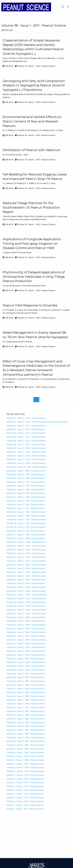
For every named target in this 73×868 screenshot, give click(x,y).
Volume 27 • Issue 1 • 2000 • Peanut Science (26, 614)
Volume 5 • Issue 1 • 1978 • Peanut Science (25, 779)
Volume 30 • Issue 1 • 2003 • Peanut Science (26, 591)
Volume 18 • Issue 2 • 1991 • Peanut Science (26, 677)
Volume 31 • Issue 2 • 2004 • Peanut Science (26, 580)
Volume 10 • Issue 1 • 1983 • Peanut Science (26, 741)
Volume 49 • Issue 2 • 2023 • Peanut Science (26, 437)
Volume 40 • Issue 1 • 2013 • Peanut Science (26, 516)
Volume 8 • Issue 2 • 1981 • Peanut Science (25, 752)
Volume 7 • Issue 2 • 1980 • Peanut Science (26, 760)
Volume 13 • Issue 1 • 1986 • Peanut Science (26, 719)
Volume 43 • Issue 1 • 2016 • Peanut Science (26, 493)
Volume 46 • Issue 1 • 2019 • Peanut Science (26, 471)
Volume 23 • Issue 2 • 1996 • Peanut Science (26, 640)
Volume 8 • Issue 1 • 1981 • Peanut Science (25, 756)
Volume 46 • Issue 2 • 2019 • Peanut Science (26, 463)
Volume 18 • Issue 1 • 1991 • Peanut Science (26, 681)
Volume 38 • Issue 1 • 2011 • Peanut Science (26, 531)
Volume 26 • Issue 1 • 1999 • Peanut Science (26, 621)
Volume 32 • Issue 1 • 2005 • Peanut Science (26, 576)
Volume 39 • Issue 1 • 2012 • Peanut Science (26, 523)
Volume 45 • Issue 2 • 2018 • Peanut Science (26, 474)
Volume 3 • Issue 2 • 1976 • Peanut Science (25, 790)
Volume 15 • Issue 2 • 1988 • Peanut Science (26, 700)
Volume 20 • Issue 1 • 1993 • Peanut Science (26, 666)
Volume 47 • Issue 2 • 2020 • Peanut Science (26, 456)
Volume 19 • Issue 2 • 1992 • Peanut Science (26, 670)
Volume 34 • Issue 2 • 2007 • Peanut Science (26, 557)
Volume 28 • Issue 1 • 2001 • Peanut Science (26, 606)
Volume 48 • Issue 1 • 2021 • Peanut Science (26, 448)
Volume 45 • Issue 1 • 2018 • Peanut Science (26, 478)
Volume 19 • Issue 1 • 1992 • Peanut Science (26, 674)
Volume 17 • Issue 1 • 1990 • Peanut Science (26, 689)
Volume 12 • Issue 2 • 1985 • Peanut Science (26, 723)
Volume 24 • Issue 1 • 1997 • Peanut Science (26, 636)
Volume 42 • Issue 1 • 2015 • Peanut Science (26, 501)
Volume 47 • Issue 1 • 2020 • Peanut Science (26, 459)
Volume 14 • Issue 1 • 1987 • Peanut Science (26, 711)
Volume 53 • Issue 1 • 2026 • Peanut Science (26, 418)
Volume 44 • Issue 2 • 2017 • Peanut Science (26, 482)
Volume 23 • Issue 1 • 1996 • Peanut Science (26, 644)
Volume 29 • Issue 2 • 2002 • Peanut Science (27, 595)
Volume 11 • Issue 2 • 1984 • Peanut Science (26, 730)
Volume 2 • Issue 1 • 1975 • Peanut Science (25, 801)
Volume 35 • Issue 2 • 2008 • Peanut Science (26, 550)
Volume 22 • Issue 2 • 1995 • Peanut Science (26, 647)
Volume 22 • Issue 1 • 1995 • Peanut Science (26, 651)
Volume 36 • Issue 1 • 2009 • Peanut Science (26, 546)
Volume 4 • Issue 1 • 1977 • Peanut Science (25, 786)
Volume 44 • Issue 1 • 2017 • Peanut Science (26, 486)
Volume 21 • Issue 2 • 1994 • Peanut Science (26, 655)
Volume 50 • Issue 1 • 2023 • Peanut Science (26, 433)
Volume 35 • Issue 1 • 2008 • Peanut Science (26, 553)
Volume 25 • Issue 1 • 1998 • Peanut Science (26, 629)
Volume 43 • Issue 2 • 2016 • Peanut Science (26, 489)
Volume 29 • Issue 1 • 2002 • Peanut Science (26, 598)
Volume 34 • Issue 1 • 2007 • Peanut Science (26, 561)
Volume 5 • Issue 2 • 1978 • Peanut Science (25, 775)
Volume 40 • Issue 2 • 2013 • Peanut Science (26, 512)
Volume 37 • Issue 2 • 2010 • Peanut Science (26, 535)
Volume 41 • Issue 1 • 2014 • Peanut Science (26, 508)
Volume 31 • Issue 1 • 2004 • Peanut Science (26, 583)
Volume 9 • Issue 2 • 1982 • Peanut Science (26, 745)
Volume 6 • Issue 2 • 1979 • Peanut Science (26, 768)
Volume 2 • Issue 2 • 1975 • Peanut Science (26, 798)
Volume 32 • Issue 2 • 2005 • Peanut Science (26, 572)
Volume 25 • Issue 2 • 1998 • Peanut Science (26, 625)
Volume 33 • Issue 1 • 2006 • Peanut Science (26, 568)
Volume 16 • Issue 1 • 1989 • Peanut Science (26, 696)
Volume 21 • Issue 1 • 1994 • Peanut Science (26, 659)
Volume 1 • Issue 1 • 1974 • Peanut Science (25, 809)
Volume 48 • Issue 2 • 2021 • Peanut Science (26, 444)
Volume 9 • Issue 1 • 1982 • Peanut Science (25, 749)
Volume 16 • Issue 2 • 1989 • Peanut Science (26, 692)
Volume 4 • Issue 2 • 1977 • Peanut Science (25, 783)
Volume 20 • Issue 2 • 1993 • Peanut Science (26, 662)
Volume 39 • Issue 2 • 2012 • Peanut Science (26, 520)
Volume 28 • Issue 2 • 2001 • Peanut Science (26, 602)
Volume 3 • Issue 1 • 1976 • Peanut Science (25, 794)
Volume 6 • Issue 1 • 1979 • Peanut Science (25, 771)
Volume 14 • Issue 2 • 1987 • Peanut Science (26, 707)
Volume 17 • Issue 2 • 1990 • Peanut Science (26, 685)
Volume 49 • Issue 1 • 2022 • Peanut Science (26, 441)
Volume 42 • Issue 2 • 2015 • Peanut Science (26, 497)
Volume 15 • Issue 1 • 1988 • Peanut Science (26, 704)
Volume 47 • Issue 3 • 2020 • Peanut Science (26, 452)
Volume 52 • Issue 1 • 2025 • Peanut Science (26, 426)
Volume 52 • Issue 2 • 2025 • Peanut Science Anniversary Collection (37, 422)
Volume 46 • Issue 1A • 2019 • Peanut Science (27, 467)
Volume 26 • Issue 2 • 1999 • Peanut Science (26, 617)
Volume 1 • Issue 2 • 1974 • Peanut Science (25, 805)
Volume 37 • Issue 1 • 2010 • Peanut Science (26, 538)
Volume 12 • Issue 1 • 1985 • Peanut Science (26, 726)
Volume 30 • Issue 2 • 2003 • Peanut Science (26, 587)
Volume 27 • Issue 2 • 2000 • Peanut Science (26, 610)
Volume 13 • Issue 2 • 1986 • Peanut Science (26, 715)
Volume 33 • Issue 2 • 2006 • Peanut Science (26, 565)
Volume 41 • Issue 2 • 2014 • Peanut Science (26, 505)
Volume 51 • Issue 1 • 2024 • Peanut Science (26, 429)
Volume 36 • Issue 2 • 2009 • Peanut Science (26, 542)
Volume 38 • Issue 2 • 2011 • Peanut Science (26, 527)
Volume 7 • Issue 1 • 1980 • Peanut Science (25, 764)
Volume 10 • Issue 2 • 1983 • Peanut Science (26, 738)
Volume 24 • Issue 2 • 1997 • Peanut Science (26, 632)
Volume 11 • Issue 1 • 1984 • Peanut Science (25, 734)
